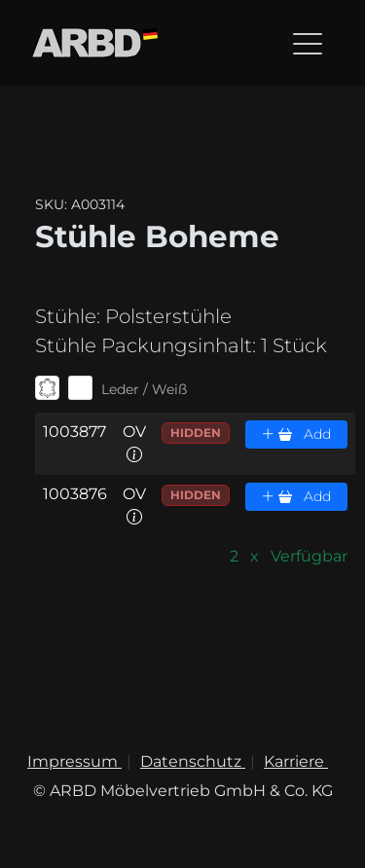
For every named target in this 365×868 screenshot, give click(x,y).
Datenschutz (193, 761)
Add (296, 434)
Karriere (296, 761)
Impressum (74, 761)
